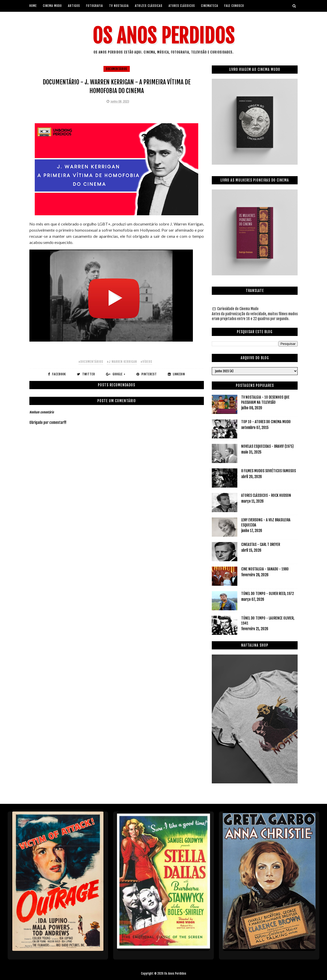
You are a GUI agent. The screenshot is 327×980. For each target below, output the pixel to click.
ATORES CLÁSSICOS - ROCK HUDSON (266, 495)
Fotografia (95, 6)
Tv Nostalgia (119, 6)
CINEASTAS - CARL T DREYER (261, 544)
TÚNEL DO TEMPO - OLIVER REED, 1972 (267, 594)
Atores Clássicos (182, 6)
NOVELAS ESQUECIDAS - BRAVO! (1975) (267, 446)
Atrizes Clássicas (149, 6)
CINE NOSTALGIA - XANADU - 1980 (265, 569)
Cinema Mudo (52, 6)
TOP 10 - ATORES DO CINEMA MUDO (266, 422)
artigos (74, 6)
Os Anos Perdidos (163, 36)
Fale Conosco (234, 6)
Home (33, 6)
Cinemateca (210, 6)
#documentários (91, 362)
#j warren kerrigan (122, 362)
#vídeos (146, 362)
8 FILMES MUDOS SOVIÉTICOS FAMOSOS (268, 471)
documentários (117, 69)
